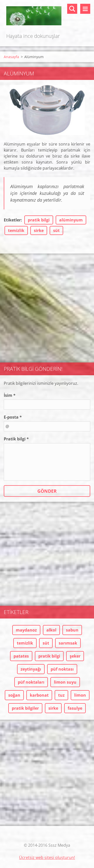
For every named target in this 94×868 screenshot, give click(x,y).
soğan (14, 695)
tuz (61, 695)
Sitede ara (72, 9)
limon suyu (65, 682)
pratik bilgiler (25, 708)
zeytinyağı (31, 669)
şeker (75, 656)
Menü (85, 9)
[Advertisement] (47, 305)
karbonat (39, 695)
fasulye (75, 708)
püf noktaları (31, 682)
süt (56, 230)
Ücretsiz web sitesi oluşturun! (47, 857)
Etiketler (12, 220)
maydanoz (26, 630)
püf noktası (62, 669)
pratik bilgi (39, 220)
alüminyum (71, 220)
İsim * (10, 395)
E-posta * (13, 417)
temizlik (16, 230)
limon (80, 695)
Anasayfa (11, 57)
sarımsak (68, 643)
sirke (39, 230)
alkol (51, 630)
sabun (72, 630)
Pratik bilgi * (16, 439)
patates (21, 656)
